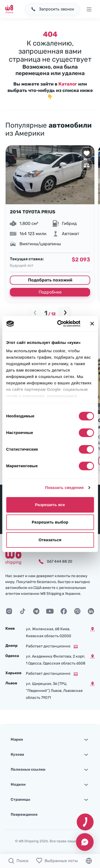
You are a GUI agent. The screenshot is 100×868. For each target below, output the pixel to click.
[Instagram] (9, 611)
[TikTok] (23, 611)
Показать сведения (64, 487)
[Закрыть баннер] (92, 324)
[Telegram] (36, 611)
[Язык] (89, 861)
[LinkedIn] (91, 611)
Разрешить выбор (50, 522)
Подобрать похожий (50, 280)
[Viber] (77, 611)
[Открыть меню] (89, 9)
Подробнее (50, 292)
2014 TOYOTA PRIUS (33, 212)
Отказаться (50, 540)
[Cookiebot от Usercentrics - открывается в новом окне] (60, 324)
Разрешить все (50, 505)
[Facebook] (64, 611)
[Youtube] (50, 611)
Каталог (68, 84)
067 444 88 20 (60, 561)
